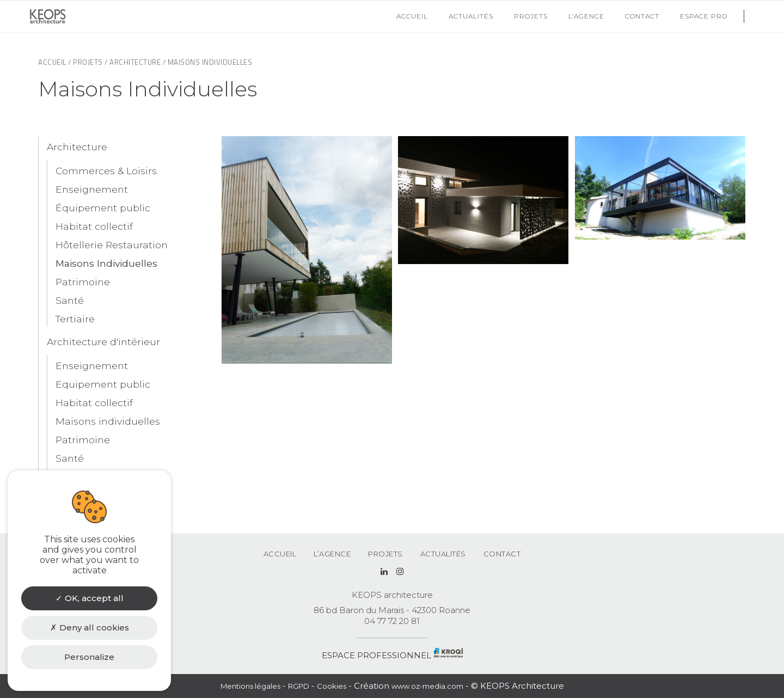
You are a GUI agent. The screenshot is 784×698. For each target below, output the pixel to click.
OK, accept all (90, 598)
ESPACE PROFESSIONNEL (376, 655)
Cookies (332, 686)
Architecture (77, 147)
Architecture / (137, 62)
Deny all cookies (90, 627)
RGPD (299, 686)
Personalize (89, 657)
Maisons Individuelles (106, 263)
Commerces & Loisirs (106, 171)
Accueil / (55, 62)
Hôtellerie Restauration (112, 245)
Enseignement (92, 189)
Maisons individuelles (108, 421)
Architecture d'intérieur (103, 342)
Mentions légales (250, 686)
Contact (502, 554)
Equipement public (103, 384)
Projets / (90, 62)
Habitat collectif (94, 226)
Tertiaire (75, 319)
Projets (385, 554)
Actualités (443, 554)
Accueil (280, 554)
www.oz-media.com (427, 686)
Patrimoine (83, 282)
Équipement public (103, 208)
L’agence (332, 554)
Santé (70, 300)
